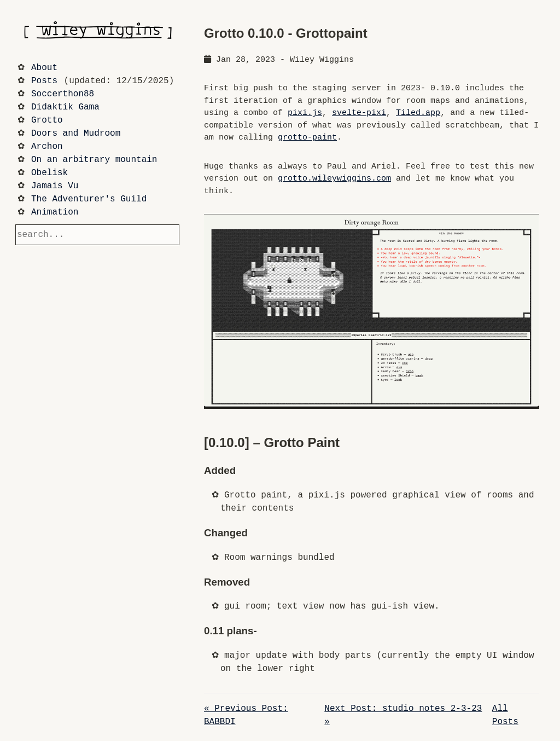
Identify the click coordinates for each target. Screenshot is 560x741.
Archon (47, 147)
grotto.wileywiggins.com (334, 179)
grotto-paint (307, 138)
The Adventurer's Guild (89, 199)
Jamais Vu (55, 186)
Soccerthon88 (63, 94)
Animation (55, 212)
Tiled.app (418, 113)
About (44, 68)
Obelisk (49, 173)
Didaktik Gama (65, 107)
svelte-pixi (359, 113)
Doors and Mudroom (76, 134)
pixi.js (305, 113)
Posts (44, 81)
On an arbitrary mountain (94, 160)
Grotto (47, 120)
